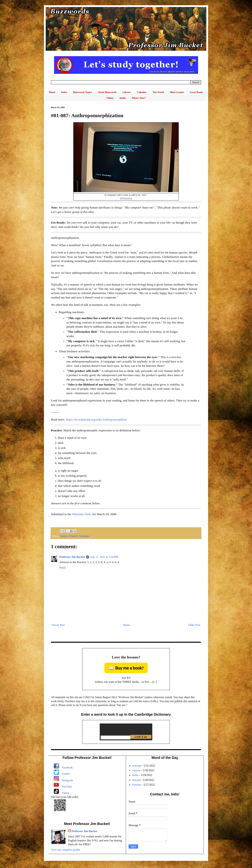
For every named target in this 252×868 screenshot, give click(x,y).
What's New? (139, 98)
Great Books (196, 92)
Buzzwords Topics (83, 92)
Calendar (142, 92)
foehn (135, 775)
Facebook (67, 768)
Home (52, 92)
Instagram (67, 780)
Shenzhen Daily (82, 514)
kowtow (137, 785)
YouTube (67, 787)
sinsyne (136, 770)
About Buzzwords (107, 92)
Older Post (194, 625)
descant (136, 780)
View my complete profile (66, 850)
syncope (137, 766)
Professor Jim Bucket (72, 557)
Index (64, 92)
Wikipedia (126, 198)
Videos (110, 98)
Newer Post (58, 625)
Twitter (66, 774)
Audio (123, 98)
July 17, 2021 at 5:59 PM (104, 557)
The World (158, 92)
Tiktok (65, 793)
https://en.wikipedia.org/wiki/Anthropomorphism (96, 419)
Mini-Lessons (177, 92)
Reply (63, 568)
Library (127, 92)
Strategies (84, 536)
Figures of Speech (69, 536)
